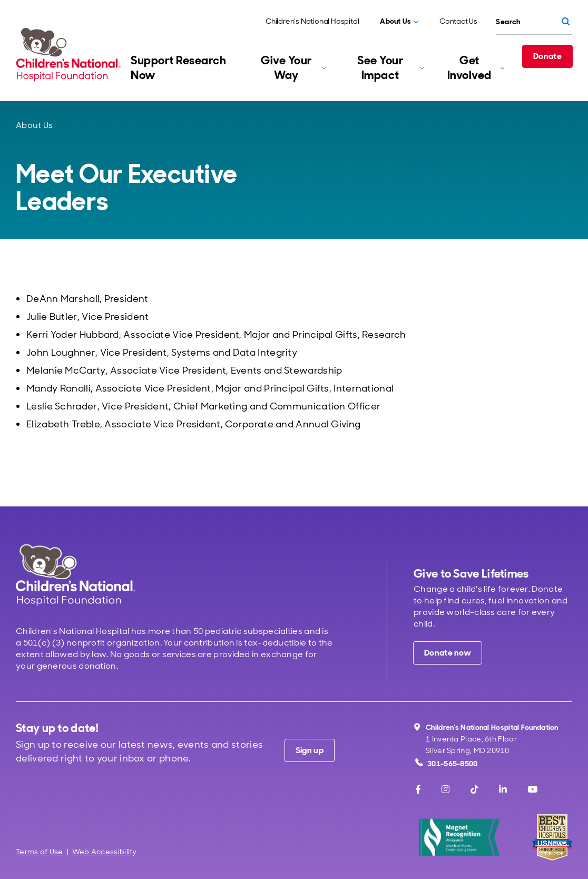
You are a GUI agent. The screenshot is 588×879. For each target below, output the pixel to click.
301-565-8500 (447, 763)
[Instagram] (445, 789)
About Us (34, 125)
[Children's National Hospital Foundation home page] (71, 54)
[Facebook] (418, 789)
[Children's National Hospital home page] (76, 575)
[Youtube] (532, 789)
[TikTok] (474, 789)
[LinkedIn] (503, 789)
